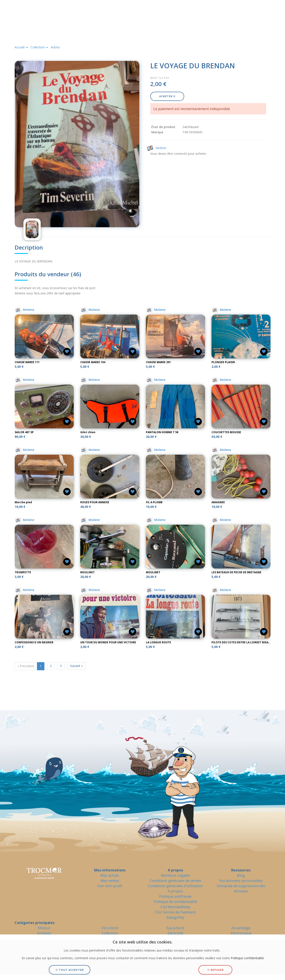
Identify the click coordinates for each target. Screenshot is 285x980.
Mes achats (110, 875)
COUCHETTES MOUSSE (226, 432)
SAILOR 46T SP (24, 432)
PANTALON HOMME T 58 (162, 432)
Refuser (215, 970)
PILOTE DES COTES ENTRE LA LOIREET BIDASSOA (243, 642)
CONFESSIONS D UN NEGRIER (34, 642)
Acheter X (167, 96)
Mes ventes (110, 881)
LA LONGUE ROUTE (158, 642)
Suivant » (76, 666)
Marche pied (23, 502)
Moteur (44, 928)
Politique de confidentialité (175, 902)
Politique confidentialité (247, 958)
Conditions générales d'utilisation (175, 886)
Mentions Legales (175, 875)
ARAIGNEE (218, 502)
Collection (110, 933)
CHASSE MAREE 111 (27, 362)
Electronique (241, 933)
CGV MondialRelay (175, 907)
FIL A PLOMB (154, 502)
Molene (25, 310)
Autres (55, 47)
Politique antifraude (175, 896)
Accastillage (241, 928)
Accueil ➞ (21, 47)
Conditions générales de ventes (175, 881)
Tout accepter (70, 970)
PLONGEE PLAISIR (223, 362)
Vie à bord (110, 928)
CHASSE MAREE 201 (158, 362)
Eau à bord (175, 928)
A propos (175, 891)
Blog (241, 875)
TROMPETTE (23, 572)
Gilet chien (88, 432)
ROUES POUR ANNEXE (95, 502)
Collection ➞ (39, 47)
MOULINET (87, 572)
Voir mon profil (110, 886)
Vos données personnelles (241, 881)
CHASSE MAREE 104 (93, 362)
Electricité (175, 933)
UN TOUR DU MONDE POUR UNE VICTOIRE (108, 642)
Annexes (44, 933)
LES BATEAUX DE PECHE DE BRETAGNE (236, 572)
